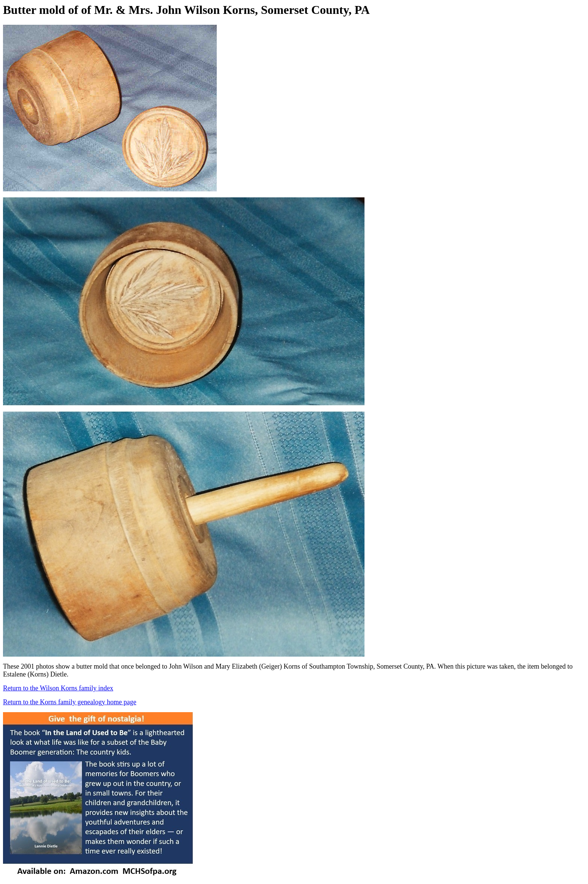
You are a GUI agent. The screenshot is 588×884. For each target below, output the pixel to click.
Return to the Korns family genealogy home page (70, 702)
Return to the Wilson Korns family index (58, 688)
